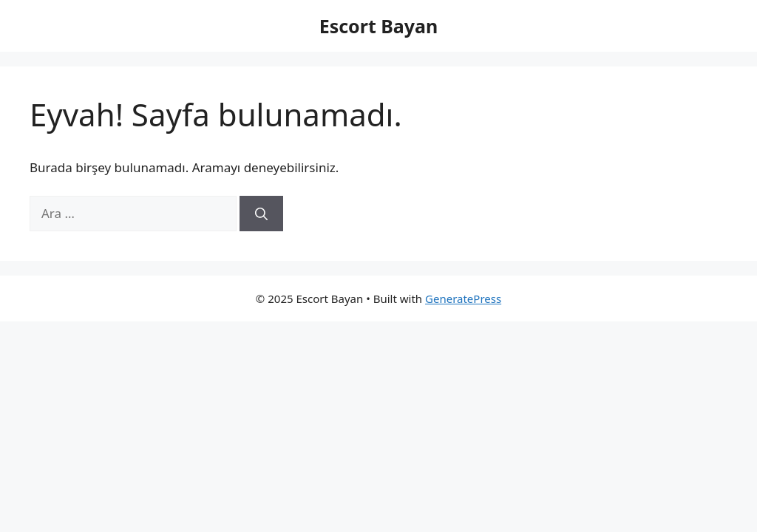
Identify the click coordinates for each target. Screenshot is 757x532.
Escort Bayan (379, 26)
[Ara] (261, 214)
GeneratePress (463, 299)
